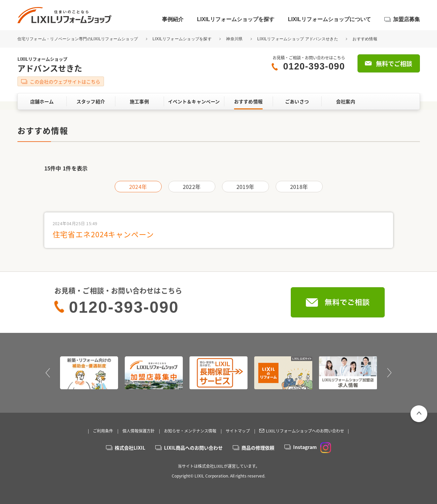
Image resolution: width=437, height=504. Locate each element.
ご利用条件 (103, 431)
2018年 (299, 187)
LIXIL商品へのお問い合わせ (193, 448)
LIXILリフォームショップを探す (236, 19)
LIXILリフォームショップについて (329, 19)
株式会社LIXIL (130, 448)
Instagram (312, 447)
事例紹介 (173, 19)
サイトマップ (238, 431)
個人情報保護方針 (139, 431)
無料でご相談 (394, 64)
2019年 (245, 187)
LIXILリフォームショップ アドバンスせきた (298, 39)
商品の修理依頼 (258, 448)
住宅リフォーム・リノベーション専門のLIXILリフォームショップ (78, 39)
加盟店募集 (406, 19)
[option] (89, 373)
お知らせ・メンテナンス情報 (190, 431)
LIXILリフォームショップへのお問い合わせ (305, 431)
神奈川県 (234, 39)
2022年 (192, 187)
